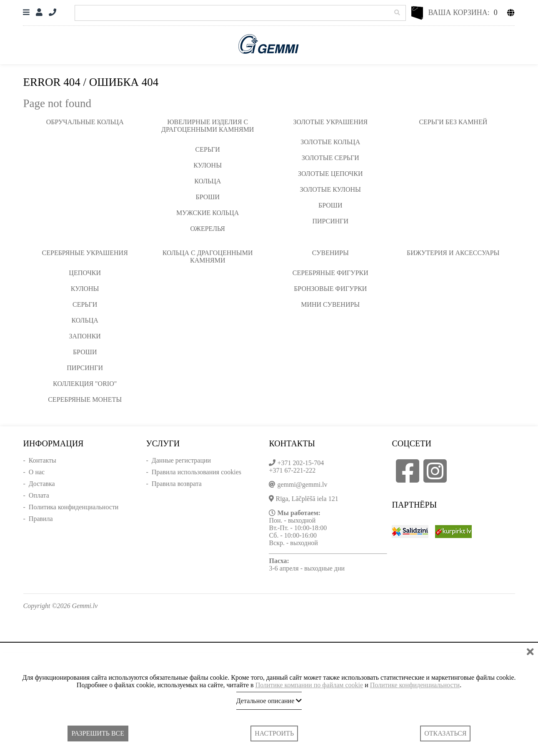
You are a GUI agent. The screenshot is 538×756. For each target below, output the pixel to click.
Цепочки (85, 273)
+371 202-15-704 (300, 463)
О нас (37, 472)
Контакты (43, 460)
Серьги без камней (453, 122)
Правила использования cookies (196, 472)
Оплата (39, 495)
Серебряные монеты (85, 399)
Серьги (208, 149)
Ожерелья (208, 229)
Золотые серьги (330, 158)
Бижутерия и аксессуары (453, 253)
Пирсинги (330, 221)
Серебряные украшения (85, 253)
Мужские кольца (208, 213)
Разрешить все (98, 733)
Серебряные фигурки (330, 273)
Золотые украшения (330, 122)
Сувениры (330, 253)
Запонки (85, 336)
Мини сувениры (330, 304)
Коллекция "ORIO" (85, 384)
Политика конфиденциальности (74, 507)
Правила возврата (177, 484)
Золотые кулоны (330, 189)
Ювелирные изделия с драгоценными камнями (208, 126)
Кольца (208, 181)
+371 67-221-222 (292, 470)
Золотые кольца (330, 142)
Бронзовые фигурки (330, 289)
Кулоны (208, 165)
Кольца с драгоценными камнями (208, 257)
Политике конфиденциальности (415, 685)
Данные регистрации (181, 460)
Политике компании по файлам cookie (309, 685)
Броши (208, 197)
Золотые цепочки (330, 174)
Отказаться (445, 733)
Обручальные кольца (85, 122)
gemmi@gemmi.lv (302, 484)
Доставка (42, 484)
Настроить (274, 733)
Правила (41, 519)
